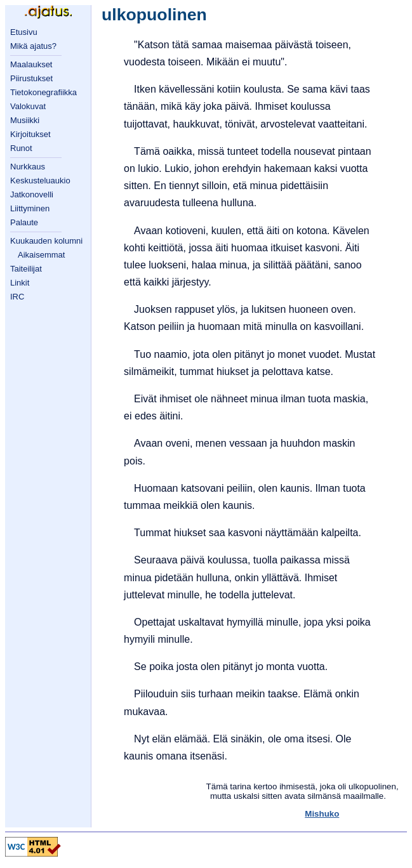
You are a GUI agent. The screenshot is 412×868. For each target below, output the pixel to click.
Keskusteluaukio (40, 181)
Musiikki (25, 120)
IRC (17, 297)
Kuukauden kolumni (46, 241)
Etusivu (24, 32)
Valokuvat (28, 106)
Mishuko (322, 814)
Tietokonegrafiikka (43, 92)
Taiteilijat (26, 269)
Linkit (20, 283)
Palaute (24, 222)
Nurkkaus (28, 167)
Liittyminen (30, 208)
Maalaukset (31, 64)
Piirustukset (31, 78)
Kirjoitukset (30, 134)
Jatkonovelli (32, 194)
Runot (21, 148)
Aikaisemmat (41, 255)
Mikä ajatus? (33, 46)
